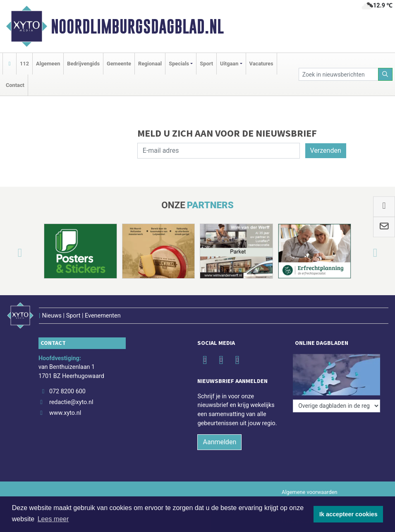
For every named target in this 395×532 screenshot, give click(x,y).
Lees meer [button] (53, 519)
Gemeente (119, 64)
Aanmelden (219, 442)
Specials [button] (179, 64)
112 (24, 64)
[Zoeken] (385, 74)
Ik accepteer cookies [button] (348, 514)
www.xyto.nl (65, 413)
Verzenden (326, 150)
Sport (206, 64)
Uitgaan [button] (229, 64)
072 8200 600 (67, 391)
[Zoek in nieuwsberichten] (339, 74)
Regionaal (150, 64)
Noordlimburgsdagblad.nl (137, 26)
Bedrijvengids (83, 64)
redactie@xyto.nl (71, 402)
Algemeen (48, 64)
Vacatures (261, 64)
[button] (10, 253)
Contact (15, 85)
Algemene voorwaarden (309, 492)
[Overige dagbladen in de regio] (336, 406)
